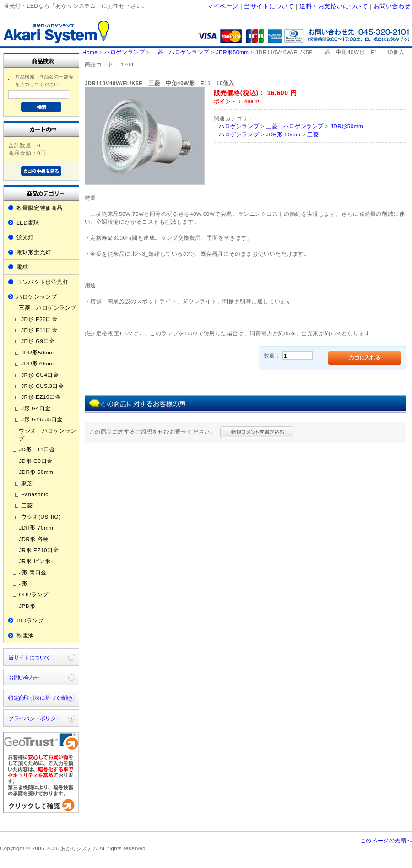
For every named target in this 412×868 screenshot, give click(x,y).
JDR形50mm (37, 352)
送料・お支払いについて (333, 6)
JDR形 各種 (34, 539)
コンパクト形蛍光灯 (42, 282)
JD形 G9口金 (38, 341)
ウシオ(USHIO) (41, 517)
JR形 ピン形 (35, 561)
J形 (23, 583)
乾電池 (25, 635)
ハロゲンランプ (37, 297)
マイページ (223, 6)
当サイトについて (269, 6)
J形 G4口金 (36, 408)
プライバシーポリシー (34, 718)
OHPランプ (34, 594)
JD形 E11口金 (39, 330)
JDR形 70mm (36, 528)
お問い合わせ (392, 6)
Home (90, 52)
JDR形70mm (37, 363)
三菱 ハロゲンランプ (48, 308)
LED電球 (28, 222)
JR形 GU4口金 (40, 375)
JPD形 (27, 606)
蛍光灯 (25, 237)
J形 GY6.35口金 (42, 419)
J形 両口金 (33, 572)
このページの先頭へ (386, 840)
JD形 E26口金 (39, 319)
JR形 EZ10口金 (41, 397)
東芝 (27, 483)
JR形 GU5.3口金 (42, 386)
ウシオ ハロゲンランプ (48, 434)
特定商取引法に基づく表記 (40, 698)
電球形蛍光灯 (34, 252)
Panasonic (35, 494)
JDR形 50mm (36, 472)
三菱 (27, 505)
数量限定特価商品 (40, 208)
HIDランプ (30, 620)
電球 (22, 267)
